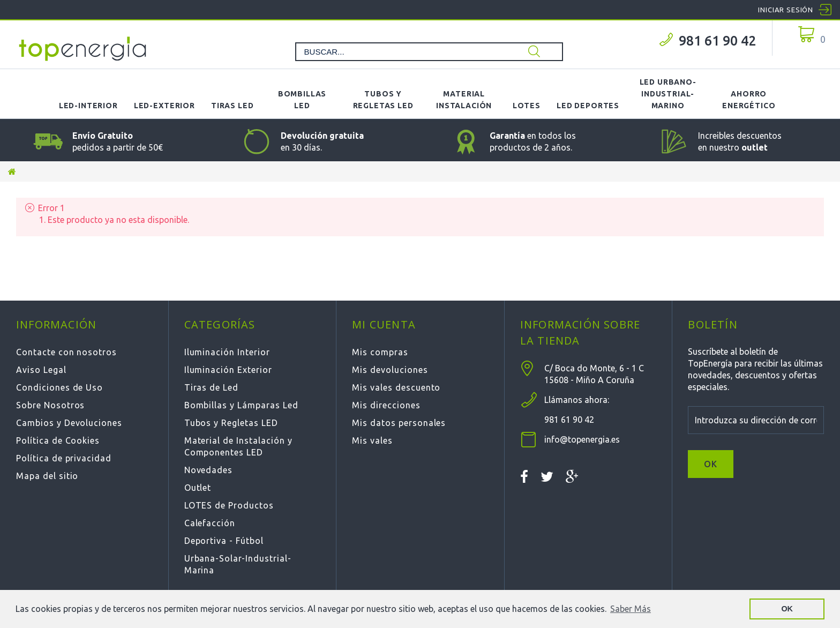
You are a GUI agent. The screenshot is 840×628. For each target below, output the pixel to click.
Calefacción (210, 523)
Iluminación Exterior (228, 370)
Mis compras (380, 352)
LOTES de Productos (229, 505)
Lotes (527, 106)
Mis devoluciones (390, 370)
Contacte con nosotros (66, 352)
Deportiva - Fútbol (224, 541)
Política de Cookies (58, 440)
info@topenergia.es (582, 439)
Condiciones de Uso (59, 387)
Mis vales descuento (396, 387)
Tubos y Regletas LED (383, 100)
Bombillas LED (302, 100)
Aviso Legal (41, 370)
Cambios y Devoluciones (69, 423)
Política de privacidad (64, 458)
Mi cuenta (384, 324)
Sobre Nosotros (50, 405)
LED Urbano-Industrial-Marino (668, 94)
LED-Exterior (164, 106)
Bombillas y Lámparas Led (241, 405)
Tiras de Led (212, 387)
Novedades (209, 470)
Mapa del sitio (47, 476)
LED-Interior (88, 106)
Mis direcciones (386, 405)
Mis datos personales (399, 423)
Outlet (198, 488)
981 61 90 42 (717, 41)
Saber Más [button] (631, 609)
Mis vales (372, 440)
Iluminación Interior (227, 352)
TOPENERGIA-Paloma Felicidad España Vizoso (83, 49)
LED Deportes (588, 106)
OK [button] (787, 609)
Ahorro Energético (749, 100)
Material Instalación (464, 100)
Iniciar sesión (786, 10)
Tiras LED (232, 106)
